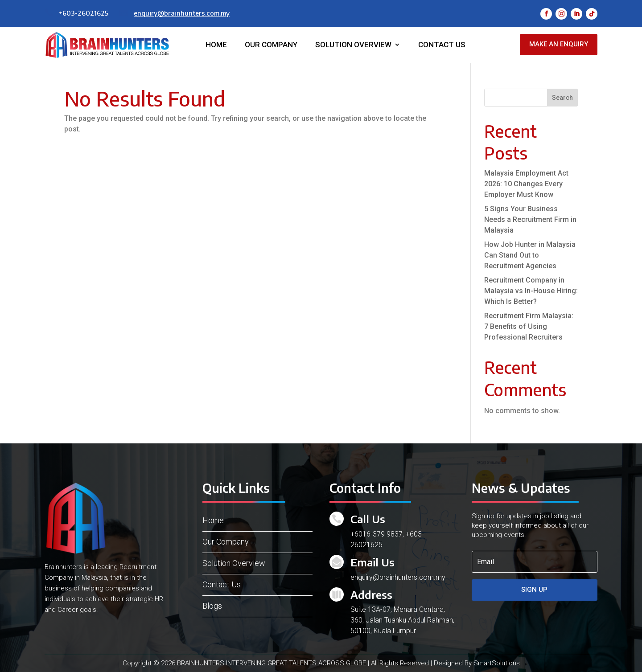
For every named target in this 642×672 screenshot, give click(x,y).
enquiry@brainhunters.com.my (182, 13)
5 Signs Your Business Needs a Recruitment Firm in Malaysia (530, 219)
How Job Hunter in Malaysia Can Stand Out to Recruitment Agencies (530, 255)
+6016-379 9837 (377, 534)
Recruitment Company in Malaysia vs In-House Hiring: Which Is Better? (531, 291)
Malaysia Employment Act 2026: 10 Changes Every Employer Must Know (526, 184)
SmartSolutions (497, 663)
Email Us (372, 562)
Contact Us (442, 45)
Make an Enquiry (559, 44)
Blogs (212, 606)
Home (216, 45)
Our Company (271, 45)
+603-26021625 (84, 13)
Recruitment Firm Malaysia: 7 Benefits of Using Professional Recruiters (529, 326)
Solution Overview (353, 45)
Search (562, 98)
